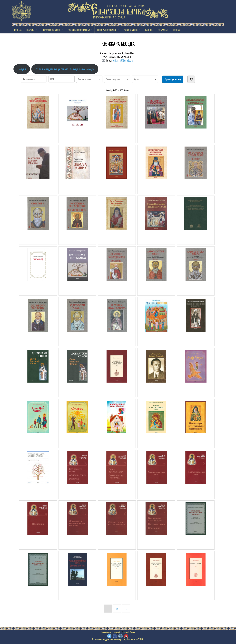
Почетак (18, 30)
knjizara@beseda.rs (123, 60)
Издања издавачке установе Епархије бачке (65, 69)
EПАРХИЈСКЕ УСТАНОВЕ (51, 30)
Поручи (22, 69)
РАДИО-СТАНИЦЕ (131, 30)
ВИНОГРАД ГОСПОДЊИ (107, 30)
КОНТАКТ (177, 30)
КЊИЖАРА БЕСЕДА (118, 44)
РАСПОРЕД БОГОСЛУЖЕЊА (79, 30)
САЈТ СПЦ (149, 30)
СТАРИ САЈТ (163, 30)
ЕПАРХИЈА (30, 30)
